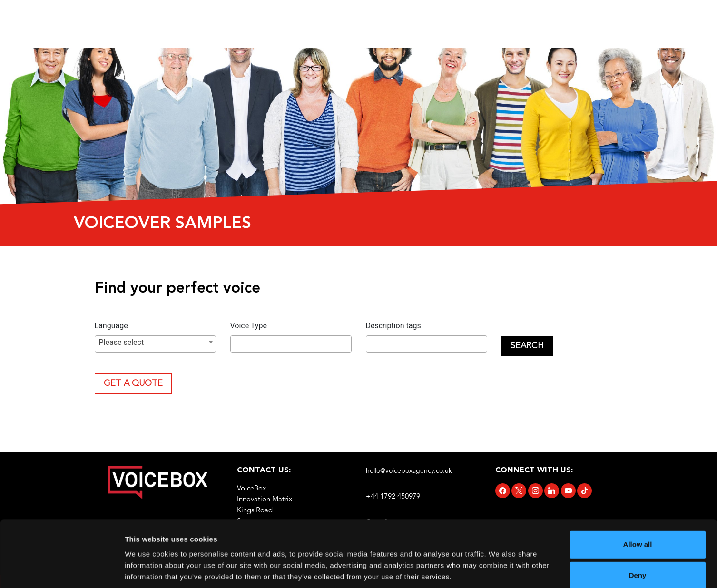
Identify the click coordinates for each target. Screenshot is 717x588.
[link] (157, 482)
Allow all (638, 511)
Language (111, 326)
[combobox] (155, 344)
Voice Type (249, 326)
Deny (638, 542)
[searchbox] (236, 344)
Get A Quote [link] (133, 383)
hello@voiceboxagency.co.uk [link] (409, 471)
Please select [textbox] (122, 342)
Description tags (393, 326)
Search (527, 346)
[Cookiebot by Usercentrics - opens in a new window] (62, 569)
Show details (147, 569)
